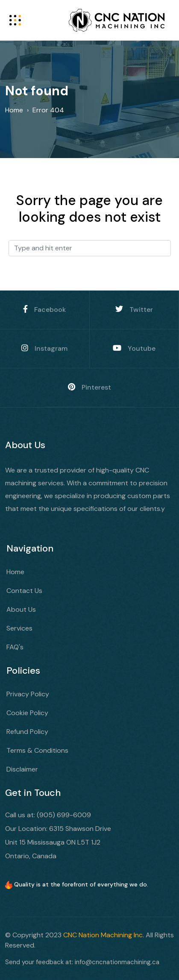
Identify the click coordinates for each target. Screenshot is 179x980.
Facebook (44, 310)
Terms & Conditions (37, 750)
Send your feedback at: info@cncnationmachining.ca (82, 962)
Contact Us (24, 591)
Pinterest (89, 387)
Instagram (44, 348)
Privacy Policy (28, 694)
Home (15, 572)
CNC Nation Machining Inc (103, 935)
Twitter (134, 310)
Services (19, 628)
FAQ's (15, 647)
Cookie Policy (27, 713)
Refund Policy (27, 732)
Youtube (134, 348)
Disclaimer (22, 769)
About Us (21, 609)
